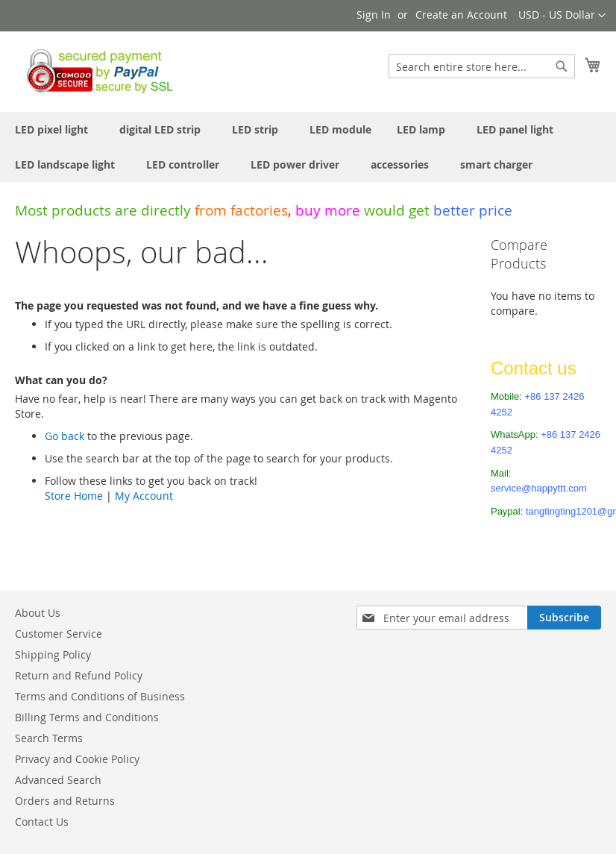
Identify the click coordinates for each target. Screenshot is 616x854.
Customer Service (59, 634)
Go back (65, 436)
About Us (38, 613)
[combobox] (482, 66)
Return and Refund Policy (79, 675)
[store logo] (96, 71)
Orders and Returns (65, 801)
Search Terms (49, 738)
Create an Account (461, 15)
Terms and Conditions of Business (100, 696)
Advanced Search (58, 780)
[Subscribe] (564, 618)
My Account (144, 496)
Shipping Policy (53, 654)
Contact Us (42, 822)
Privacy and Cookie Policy (77, 759)
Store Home (74, 496)
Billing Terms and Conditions (87, 717)
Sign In (374, 15)
